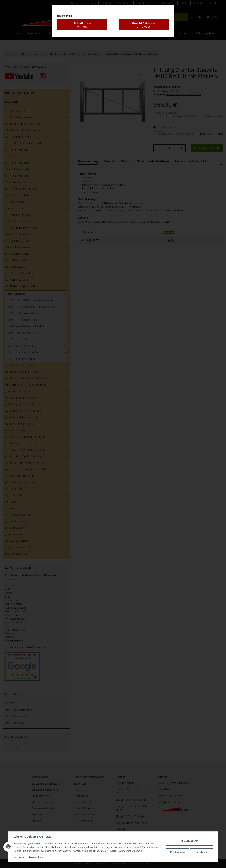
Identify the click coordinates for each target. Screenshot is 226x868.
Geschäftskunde (144, 25)
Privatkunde (82, 25)
